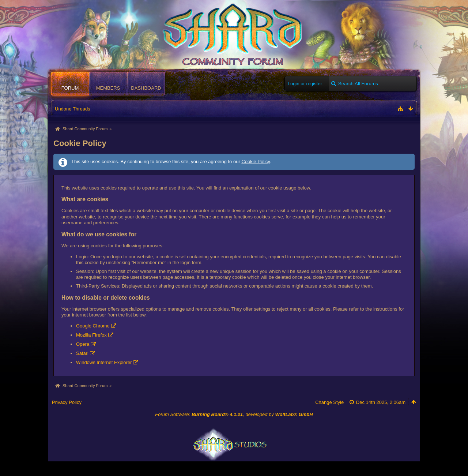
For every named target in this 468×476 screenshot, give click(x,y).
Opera (83, 344)
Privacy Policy (67, 402)
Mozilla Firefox (91, 335)
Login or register (305, 84)
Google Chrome (93, 326)
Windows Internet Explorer (104, 362)
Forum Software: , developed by (234, 414)
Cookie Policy (256, 162)
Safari (82, 353)
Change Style (329, 402)
